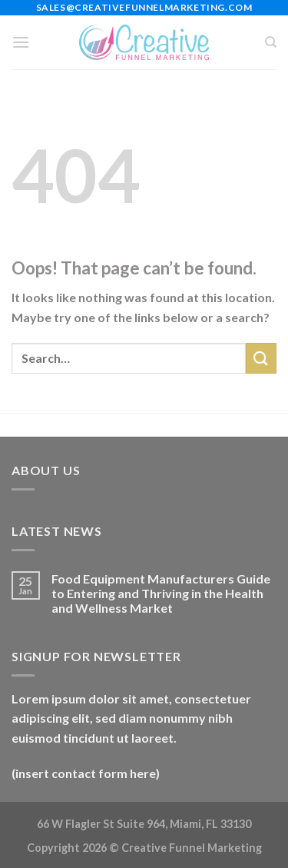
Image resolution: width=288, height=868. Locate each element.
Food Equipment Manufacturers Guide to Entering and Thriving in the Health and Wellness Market (161, 593)
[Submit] (261, 358)
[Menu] (21, 42)
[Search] (271, 42)
